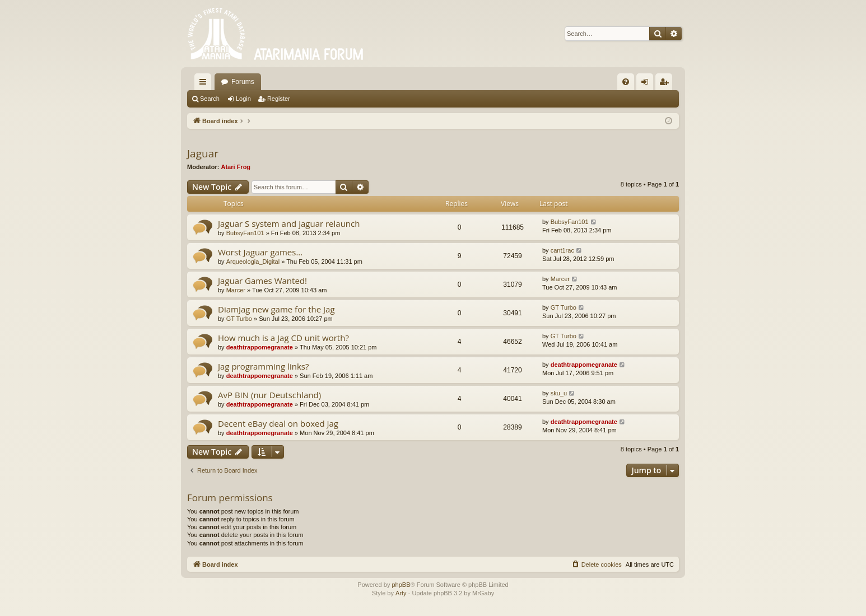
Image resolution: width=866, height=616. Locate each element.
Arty (401, 593)
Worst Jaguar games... (260, 252)
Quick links (205, 84)
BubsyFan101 (245, 233)
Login (243, 99)
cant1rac (562, 250)
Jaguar (203, 153)
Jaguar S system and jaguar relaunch (289, 223)
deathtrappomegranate (260, 347)
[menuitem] (626, 82)
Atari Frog (236, 167)
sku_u (559, 393)
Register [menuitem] (666, 84)
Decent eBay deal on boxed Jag (278, 423)
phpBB (401, 585)
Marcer (236, 290)
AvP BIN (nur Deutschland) (269, 395)
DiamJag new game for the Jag (276, 309)
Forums (243, 82)
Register (279, 99)
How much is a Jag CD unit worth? (283, 338)
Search (210, 99)
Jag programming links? (263, 366)
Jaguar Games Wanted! (262, 281)
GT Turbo (239, 319)
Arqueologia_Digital (253, 262)
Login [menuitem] (647, 84)
